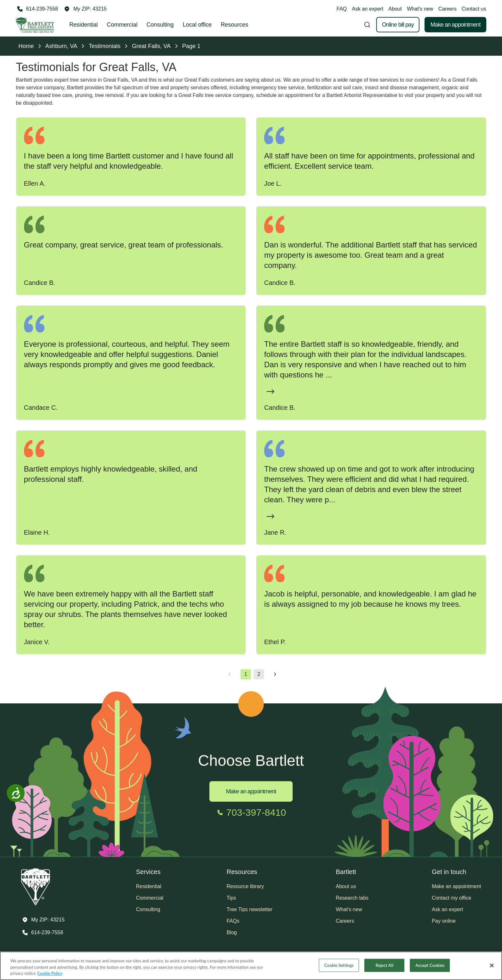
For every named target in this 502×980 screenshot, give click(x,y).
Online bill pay (398, 25)
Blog (232, 932)
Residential (84, 25)
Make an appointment (455, 25)
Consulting (160, 25)
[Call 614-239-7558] (37, 9)
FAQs (233, 921)
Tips (231, 898)
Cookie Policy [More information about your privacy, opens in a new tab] (50, 973)
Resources (234, 25)
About (395, 9)
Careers (447, 9)
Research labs (352, 898)
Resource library (245, 886)
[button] (85, 9)
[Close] (492, 965)
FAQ (342, 9)
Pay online (444, 921)
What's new (420, 9)
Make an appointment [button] (457, 886)
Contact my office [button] (452, 898)
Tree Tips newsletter (250, 909)
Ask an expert (368, 9)
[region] (251, 966)
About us (346, 886)
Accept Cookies (430, 965)
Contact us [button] (474, 9)
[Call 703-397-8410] (251, 813)
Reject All (384, 965)
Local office (197, 25)
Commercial (122, 25)
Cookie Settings (339, 965)
